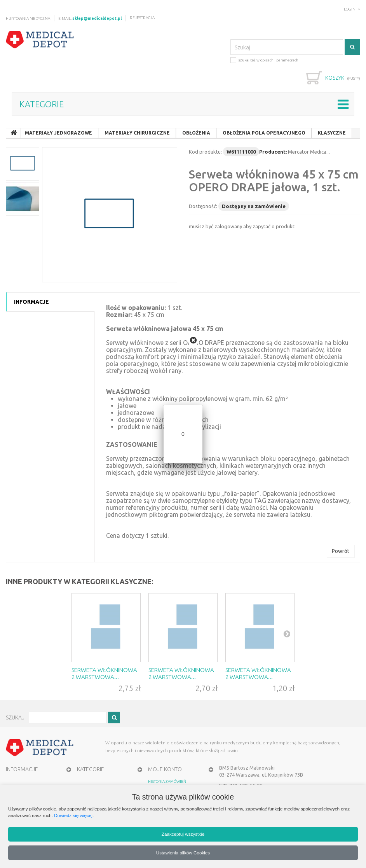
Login (350, 9)
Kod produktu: (205, 152)
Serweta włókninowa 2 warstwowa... (104, 673)
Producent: (273, 152)
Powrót (341, 551)
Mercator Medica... (309, 152)
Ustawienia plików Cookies (183, 853)
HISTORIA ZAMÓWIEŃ (167, 781)
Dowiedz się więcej (73, 815)
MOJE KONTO (165, 769)
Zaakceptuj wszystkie (183, 834)
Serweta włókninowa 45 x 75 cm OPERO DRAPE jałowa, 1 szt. (274, 181)
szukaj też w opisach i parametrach (264, 60)
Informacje (31, 302)
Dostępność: (203, 206)
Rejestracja (142, 18)
